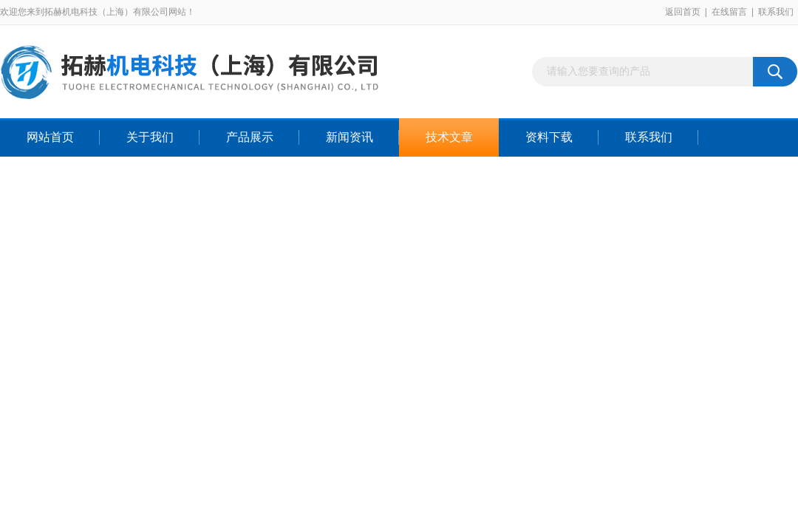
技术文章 (449, 137)
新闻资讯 (349, 137)
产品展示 (250, 137)
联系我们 (776, 12)
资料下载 (549, 137)
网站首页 (50, 137)
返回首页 (683, 12)
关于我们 (150, 137)
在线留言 (729, 12)
